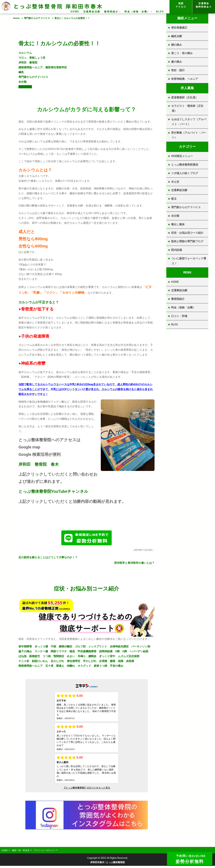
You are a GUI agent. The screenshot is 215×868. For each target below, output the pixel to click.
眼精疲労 (35, 658)
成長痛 (130, 662)
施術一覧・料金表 (23, 852)
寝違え (60, 667)
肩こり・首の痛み (182, 53)
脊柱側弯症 (74, 662)
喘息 (72, 653)
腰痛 (113, 662)
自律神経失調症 (119, 648)
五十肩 (49, 667)
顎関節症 (59, 658)
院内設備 (177, 250)
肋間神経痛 (106, 653)
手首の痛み (117, 667)
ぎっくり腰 (41, 648)
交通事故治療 (92, 12)
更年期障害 (25, 648)
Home (16, 18)
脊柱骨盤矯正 (179, 28)
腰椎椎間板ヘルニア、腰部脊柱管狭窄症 (43, 67)
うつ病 (47, 658)
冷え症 (175, 182)
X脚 (117, 653)
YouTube (59, 491)
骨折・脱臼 (178, 70)
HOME (75, 12)
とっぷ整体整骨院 (35, 491)
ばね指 (23, 658)
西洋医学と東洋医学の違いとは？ (134, 564)
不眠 (53, 648)
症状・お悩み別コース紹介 (187, 233)
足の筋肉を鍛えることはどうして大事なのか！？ (48, 559)
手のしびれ (90, 662)
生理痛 (103, 662)
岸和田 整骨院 (28, 63)
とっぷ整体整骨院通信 (185, 165)
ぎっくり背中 (107, 658)
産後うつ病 (100, 667)
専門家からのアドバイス (37, 18)
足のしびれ (57, 662)
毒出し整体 (178, 224)
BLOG (160, 12)
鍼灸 (21, 72)
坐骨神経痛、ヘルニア (185, 79)
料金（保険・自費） (137, 12)
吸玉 (174, 199)
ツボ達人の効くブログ (185, 173)
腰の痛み (177, 45)
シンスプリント (98, 648)
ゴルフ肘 (80, 648)
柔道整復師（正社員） (185, 97)
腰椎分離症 (66, 648)
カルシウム (25, 53)
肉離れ (71, 667)
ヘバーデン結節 (139, 653)
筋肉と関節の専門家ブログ (187, 241)
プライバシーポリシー (49, 852)
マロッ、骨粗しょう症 (32, 58)
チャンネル (78, 491)
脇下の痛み (25, 653)
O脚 (125, 653)
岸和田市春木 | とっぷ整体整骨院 (108, 865)
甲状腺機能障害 (87, 653)
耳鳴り (82, 658)
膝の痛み (177, 62)
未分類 (23, 82)
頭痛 (121, 662)
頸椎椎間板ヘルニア (31, 667)
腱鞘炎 (92, 658)
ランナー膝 (41, 653)
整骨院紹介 (111, 12)
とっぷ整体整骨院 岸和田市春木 (58, 6)
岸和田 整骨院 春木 (39, 464)
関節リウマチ (59, 653)
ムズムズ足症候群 (129, 658)
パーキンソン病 (141, 648)
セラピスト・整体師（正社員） (187, 108)
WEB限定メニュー (182, 156)
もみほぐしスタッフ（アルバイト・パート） (189, 122)
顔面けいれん (40, 662)
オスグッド (84, 667)
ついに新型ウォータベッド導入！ (189, 261)
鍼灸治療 (177, 36)
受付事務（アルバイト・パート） (189, 135)
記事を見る (25, 87)
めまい (71, 658)
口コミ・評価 (179, 316)
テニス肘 (24, 662)
